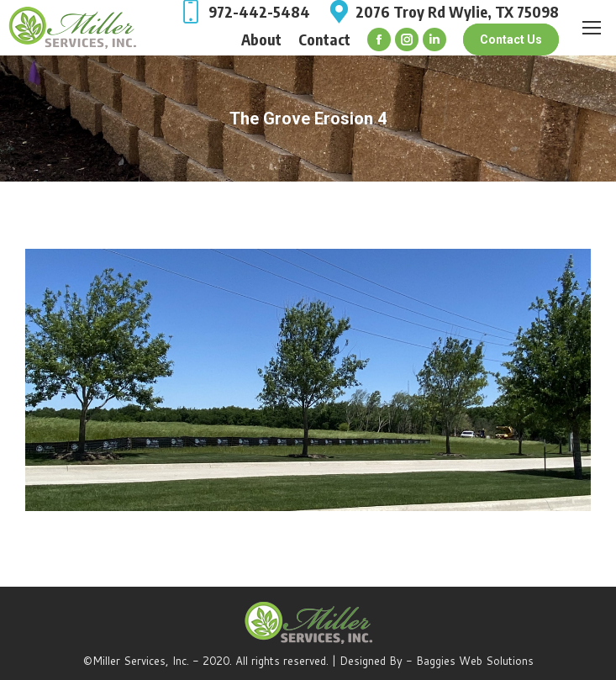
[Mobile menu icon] (592, 28)
